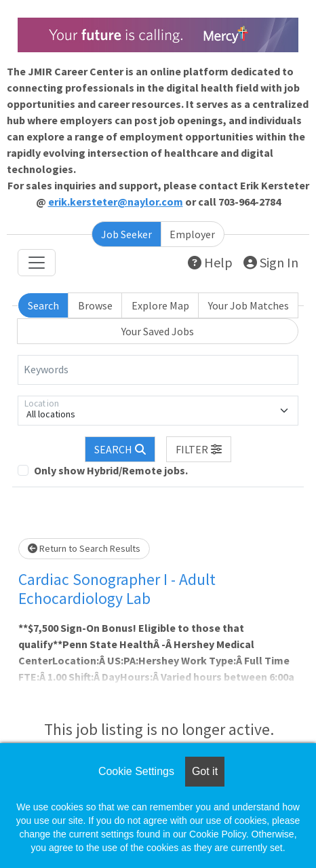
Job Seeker (126, 234)
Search (43, 305)
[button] (199, 449)
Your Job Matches (249, 305)
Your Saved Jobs (158, 331)
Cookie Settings (136, 771)
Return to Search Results (84, 548)
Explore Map (160, 305)
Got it (205, 771)
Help (210, 262)
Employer (192, 234)
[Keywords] (158, 370)
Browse (95, 305)
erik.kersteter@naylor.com (116, 202)
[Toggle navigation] (37, 263)
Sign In (271, 262)
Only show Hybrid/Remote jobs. (111, 470)
